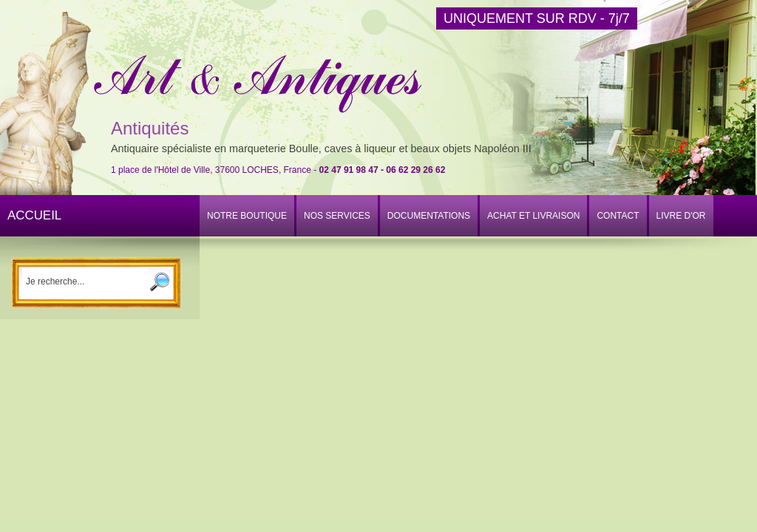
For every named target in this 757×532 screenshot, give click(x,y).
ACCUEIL (34, 215)
